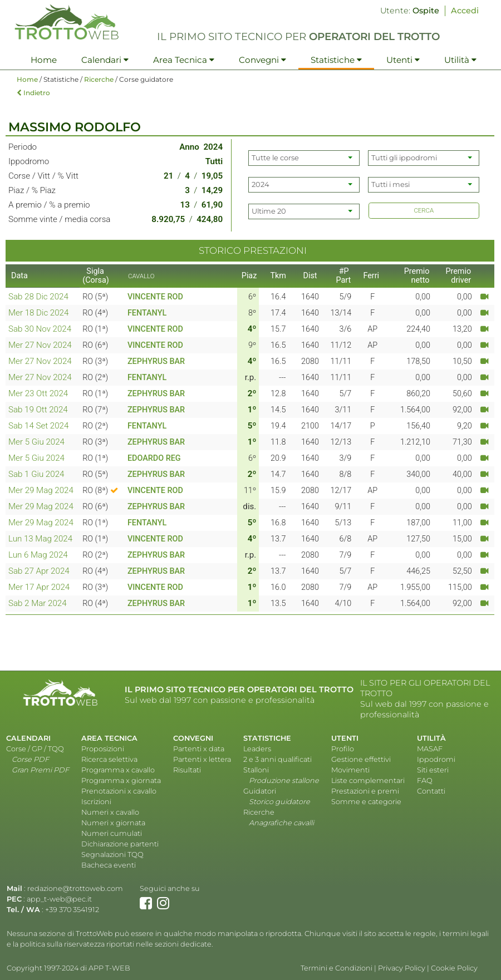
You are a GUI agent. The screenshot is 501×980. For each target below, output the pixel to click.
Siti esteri (433, 770)
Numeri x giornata (113, 823)
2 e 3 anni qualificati (277, 759)
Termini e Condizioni (337, 968)
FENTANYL (147, 313)
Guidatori (260, 791)
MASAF (430, 749)
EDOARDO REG (154, 458)
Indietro (33, 93)
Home (44, 60)
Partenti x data (199, 749)
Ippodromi (436, 759)
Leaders (257, 749)
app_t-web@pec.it (59, 899)
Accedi (465, 11)
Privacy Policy (402, 968)
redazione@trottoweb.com (75, 888)
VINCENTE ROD (155, 297)
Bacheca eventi (109, 865)
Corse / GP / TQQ (35, 749)
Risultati (187, 770)
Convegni (262, 60)
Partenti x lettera (202, 759)
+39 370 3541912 (72, 910)
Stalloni (256, 770)
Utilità (460, 60)
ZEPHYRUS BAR (156, 361)
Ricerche (99, 79)
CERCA (424, 210)
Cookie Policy (454, 968)
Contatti (431, 791)
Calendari (105, 60)
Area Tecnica (184, 60)
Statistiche (336, 60)
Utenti (403, 60)
